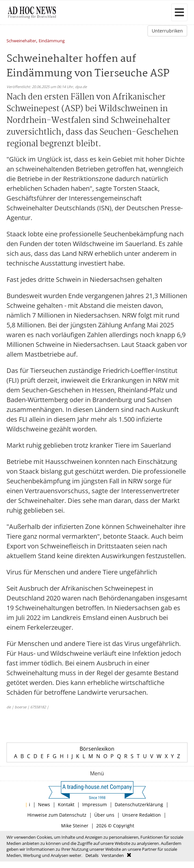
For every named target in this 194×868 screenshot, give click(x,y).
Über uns (104, 815)
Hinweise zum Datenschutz (57, 815)
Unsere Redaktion (142, 815)
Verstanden (113, 855)
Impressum (95, 804)
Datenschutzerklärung (139, 804)
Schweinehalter (21, 41)
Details (92, 855)
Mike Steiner (75, 826)
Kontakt (66, 804)
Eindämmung (52, 41)
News (44, 804)
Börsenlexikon (97, 749)
